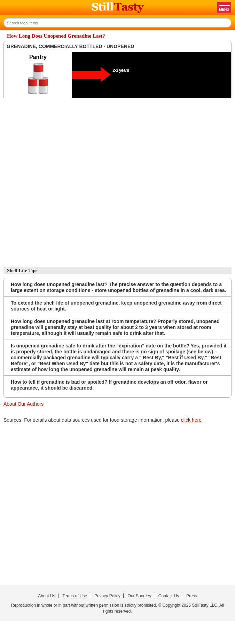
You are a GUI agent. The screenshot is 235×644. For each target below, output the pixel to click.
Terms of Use (75, 596)
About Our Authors (23, 404)
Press (192, 596)
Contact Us (169, 596)
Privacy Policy (107, 596)
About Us (46, 596)
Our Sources (139, 596)
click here (191, 420)
